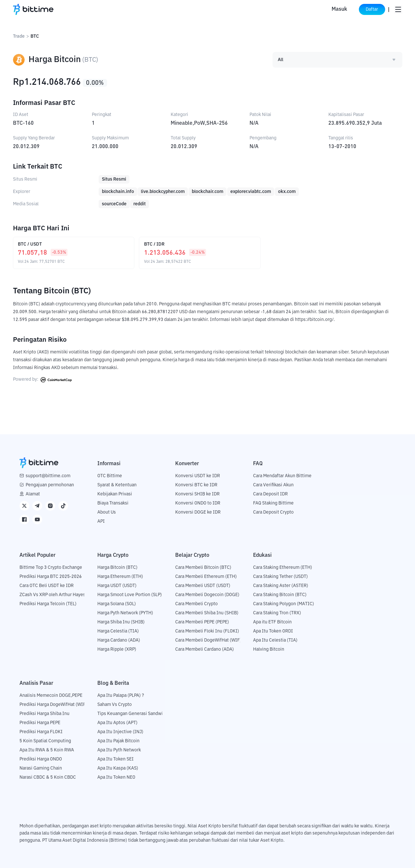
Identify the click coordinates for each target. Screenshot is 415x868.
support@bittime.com (48, 476)
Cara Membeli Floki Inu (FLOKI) (207, 631)
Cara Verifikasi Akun (273, 485)
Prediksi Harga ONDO (41, 759)
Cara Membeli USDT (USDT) (203, 585)
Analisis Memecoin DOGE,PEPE (51, 695)
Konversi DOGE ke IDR (198, 512)
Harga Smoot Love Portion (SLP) (130, 594)
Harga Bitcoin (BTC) (117, 567)
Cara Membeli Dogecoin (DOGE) (207, 594)
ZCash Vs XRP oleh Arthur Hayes (52, 594)
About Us (107, 512)
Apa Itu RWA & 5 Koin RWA (47, 750)
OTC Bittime (110, 476)
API (101, 521)
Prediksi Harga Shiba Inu (44, 713)
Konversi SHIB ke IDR (197, 494)
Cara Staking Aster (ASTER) (281, 585)
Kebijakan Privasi (115, 494)
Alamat (33, 494)
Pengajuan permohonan (50, 485)
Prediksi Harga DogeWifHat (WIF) (53, 704)
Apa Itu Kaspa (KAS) (118, 768)
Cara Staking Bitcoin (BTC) (280, 594)
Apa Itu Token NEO (116, 777)
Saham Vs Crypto (115, 704)
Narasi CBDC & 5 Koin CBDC (48, 777)
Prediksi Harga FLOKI (41, 732)
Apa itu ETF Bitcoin (272, 622)
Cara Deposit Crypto (273, 512)
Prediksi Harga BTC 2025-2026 (51, 576)
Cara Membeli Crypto (196, 604)
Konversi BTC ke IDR (196, 485)
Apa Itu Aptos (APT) (117, 722)
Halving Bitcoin (269, 649)
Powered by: (42, 379)
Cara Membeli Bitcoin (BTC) (203, 567)
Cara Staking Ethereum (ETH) (283, 567)
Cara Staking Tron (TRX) (277, 613)
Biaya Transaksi (113, 503)
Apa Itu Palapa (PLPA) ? (121, 695)
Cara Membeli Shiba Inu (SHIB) (207, 613)
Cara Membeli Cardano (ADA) (205, 649)
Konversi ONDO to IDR (198, 503)
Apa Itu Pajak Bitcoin (118, 741)
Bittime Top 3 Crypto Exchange (51, 567)
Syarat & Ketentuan (117, 485)
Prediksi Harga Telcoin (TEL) (48, 604)
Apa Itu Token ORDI (273, 631)
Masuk (332, 9)
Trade (19, 36)
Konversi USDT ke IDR (198, 476)
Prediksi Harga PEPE (40, 722)
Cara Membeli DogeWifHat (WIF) (208, 640)
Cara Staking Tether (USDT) (281, 576)
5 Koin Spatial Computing (45, 741)
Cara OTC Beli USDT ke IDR (47, 585)
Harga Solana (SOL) (117, 604)
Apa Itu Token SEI (116, 759)
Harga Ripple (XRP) (117, 649)
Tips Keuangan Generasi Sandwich (133, 713)
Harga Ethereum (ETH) (120, 576)
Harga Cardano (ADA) (119, 640)
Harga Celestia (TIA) (118, 631)
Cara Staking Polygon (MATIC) (284, 604)
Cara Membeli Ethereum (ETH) (206, 576)
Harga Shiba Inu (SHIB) (121, 622)
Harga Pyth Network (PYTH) (125, 613)
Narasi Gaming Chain (41, 768)
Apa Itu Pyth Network (119, 750)
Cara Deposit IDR (270, 494)
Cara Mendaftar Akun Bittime (282, 476)
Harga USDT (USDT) (117, 585)
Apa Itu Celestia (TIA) (275, 640)
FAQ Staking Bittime (273, 503)
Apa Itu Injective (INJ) (120, 732)
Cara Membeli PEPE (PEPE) (202, 622)
